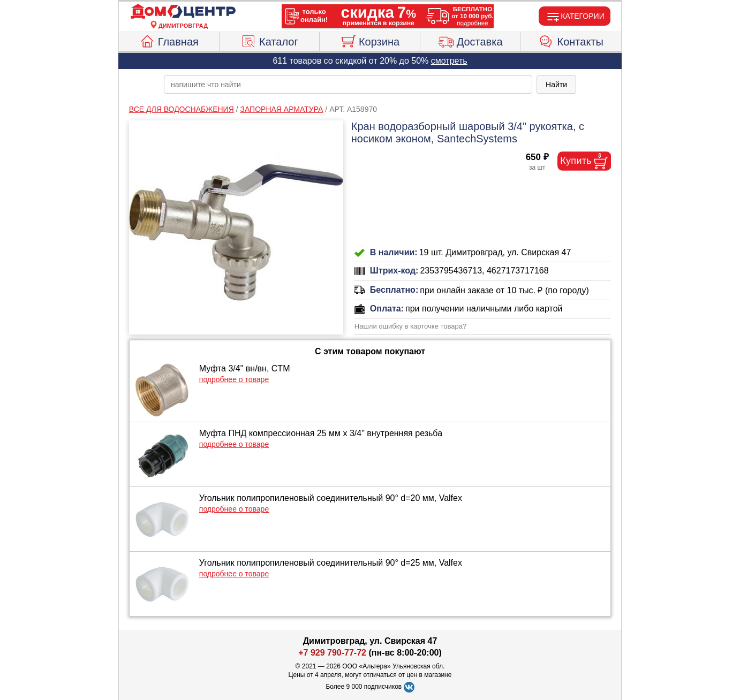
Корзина (370, 40)
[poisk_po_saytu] (348, 85)
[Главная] (183, 12)
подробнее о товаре (234, 379)
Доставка (470, 40)
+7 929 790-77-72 (332, 653)
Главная (169, 40)
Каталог (269, 40)
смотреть (449, 61)
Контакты (571, 40)
